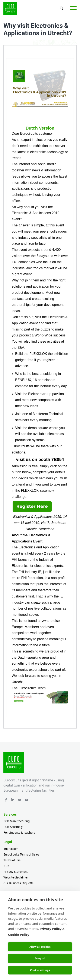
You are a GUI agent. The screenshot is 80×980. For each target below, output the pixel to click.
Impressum (11, 849)
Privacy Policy (51, 929)
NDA (6, 866)
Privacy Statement (16, 872)
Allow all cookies (40, 947)
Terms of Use (12, 860)
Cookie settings (40, 970)
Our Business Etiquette (18, 883)
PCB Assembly (13, 827)
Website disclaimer (16, 877)
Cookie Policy (19, 935)
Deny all (40, 958)
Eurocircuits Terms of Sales (21, 854)
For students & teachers (19, 833)
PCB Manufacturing (17, 821)
